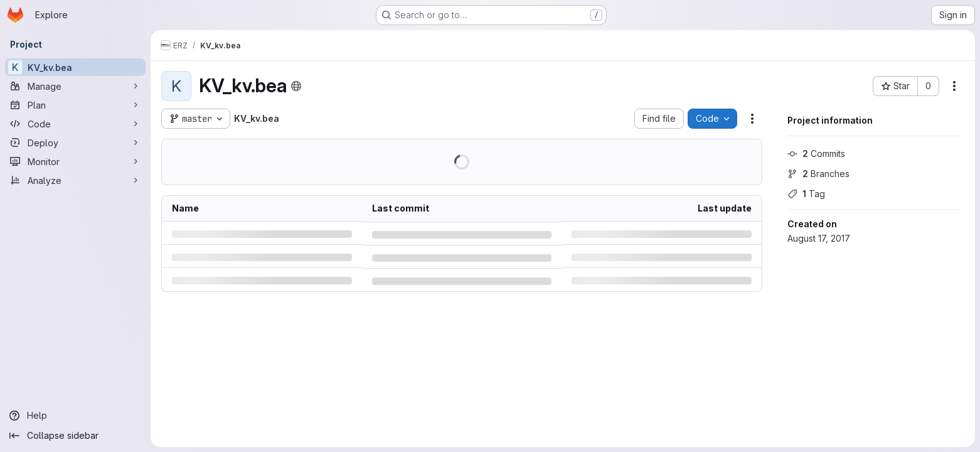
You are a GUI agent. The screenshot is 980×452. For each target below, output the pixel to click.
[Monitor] (75, 161)
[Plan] (75, 105)
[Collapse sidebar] (75, 436)
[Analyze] (75, 180)
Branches (818, 174)
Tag (806, 194)
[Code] (75, 124)
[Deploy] (75, 143)
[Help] (75, 416)
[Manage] (75, 86)
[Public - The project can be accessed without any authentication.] (296, 86)
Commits (816, 153)
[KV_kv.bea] (75, 67)
